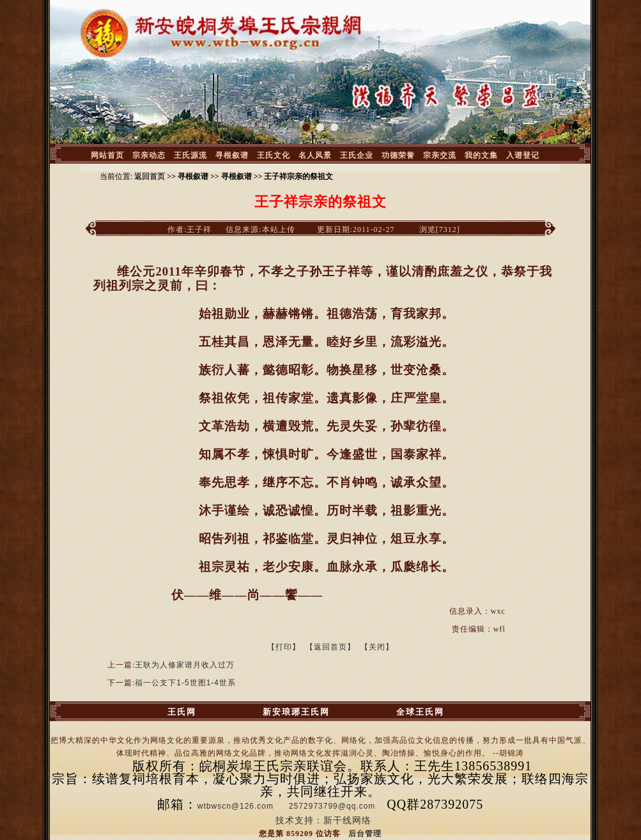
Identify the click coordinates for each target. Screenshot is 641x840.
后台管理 (365, 834)
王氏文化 (274, 155)
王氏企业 (357, 155)
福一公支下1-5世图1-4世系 (185, 683)
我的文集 (481, 155)
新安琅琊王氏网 (296, 712)
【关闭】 (377, 647)
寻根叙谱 (232, 155)
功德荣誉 (398, 155)
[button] (306, 127)
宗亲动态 (149, 155)
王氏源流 (190, 155)
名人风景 (315, 155)
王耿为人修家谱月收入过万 (185, 665)
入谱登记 (523, 155)
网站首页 (107, 155)
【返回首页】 (330, 647)
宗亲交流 (440, 155)
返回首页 (150, 176)
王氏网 (182, 712)
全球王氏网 (420, 712)
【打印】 (284, 647)
